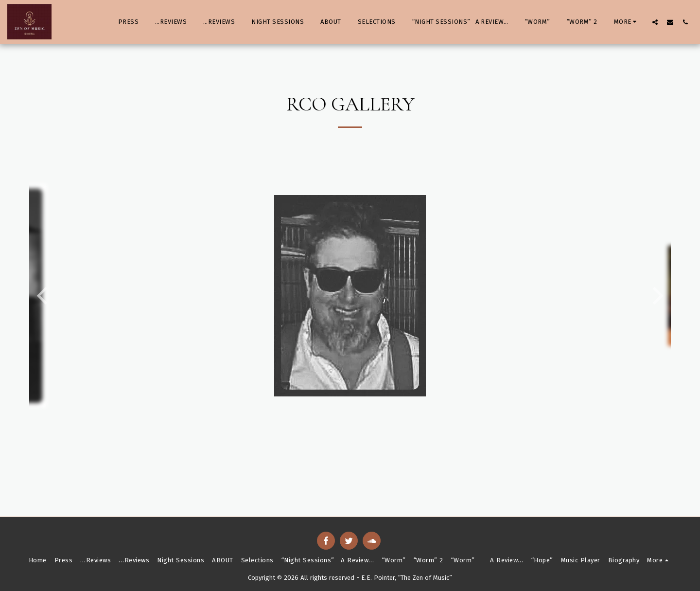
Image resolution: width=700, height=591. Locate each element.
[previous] (44, 296)
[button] (655, 22)
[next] (656, 296)
